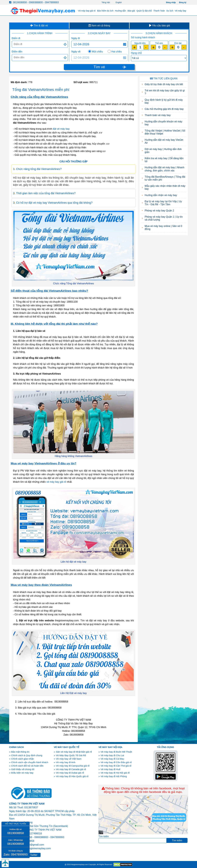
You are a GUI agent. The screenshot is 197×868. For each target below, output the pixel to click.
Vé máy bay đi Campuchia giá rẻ (73, 766)
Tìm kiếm (104, 836)
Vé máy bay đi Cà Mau (112, 759)
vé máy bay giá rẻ (56, 482)
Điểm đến (17, 52)
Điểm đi (16, 38)
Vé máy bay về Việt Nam (69, 759)
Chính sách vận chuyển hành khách (30, 762)
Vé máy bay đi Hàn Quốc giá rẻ (72, 776)
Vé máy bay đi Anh (66, 762)
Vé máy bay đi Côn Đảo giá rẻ (116, 762)
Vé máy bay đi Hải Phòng (114, 776)
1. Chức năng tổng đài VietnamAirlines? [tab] (37, 169)
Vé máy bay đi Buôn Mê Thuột (116, 752)
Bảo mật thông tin (20, 752)
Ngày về (76, 52)
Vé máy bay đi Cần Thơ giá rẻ (116, 766)
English (119, 2)
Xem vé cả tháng (99, 26)
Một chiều (97, 52)
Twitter (34, 855)
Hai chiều (117, 52)
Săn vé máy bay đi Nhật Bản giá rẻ (74, 752)
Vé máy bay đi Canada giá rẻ (71, 769)
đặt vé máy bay (61, 129)
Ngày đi (76, 38)
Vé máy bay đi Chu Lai (112, 755)
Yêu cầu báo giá (160, 26)
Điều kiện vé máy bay (22, 773)
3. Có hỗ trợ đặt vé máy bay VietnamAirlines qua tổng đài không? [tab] (53, 203)
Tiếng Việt (106, 2)
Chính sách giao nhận (23, 759)
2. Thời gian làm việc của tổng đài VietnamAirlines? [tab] (44, 193)
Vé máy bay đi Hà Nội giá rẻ (115, 773)
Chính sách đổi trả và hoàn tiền (27, 766)
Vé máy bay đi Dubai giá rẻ (70, 773)
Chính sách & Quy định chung (27, 755)
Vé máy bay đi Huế (110, 769)
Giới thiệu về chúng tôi (23, 769)
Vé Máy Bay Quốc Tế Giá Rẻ (71, 755)
